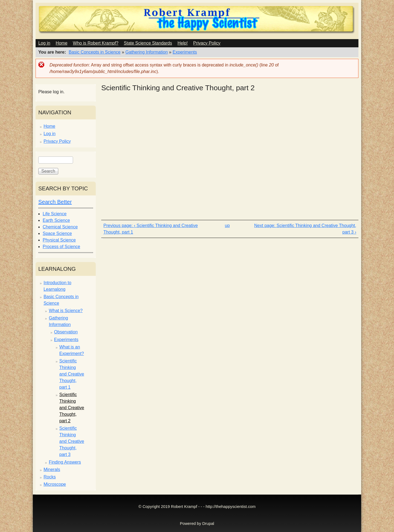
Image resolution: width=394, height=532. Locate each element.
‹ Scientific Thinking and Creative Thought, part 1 (151, 229)
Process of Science (61, 247)
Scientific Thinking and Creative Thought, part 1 (72, 374)
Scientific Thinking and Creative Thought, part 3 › (316, 229)
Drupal (208, 524)
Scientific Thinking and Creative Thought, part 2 (72, 408)
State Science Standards (148, 43)
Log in (44, 43)
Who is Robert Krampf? (95, 43)
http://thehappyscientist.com (231, 507)
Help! (183, 43)
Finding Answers (65, 462)
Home (62, 43)
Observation (66, 332)
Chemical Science (60, 227)
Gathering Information (147, 52)
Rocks (50, 477)
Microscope (55, 484)
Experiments (185, 52)
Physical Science (59, 240)
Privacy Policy (207, 43)
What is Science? (66, 311)
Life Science (55, 214)
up (227, 226)
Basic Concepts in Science (95, 52)
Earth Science (56, 220)
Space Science (57, 233)
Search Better (55, 202)
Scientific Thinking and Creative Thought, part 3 (72, 441)
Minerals (52, 470)
